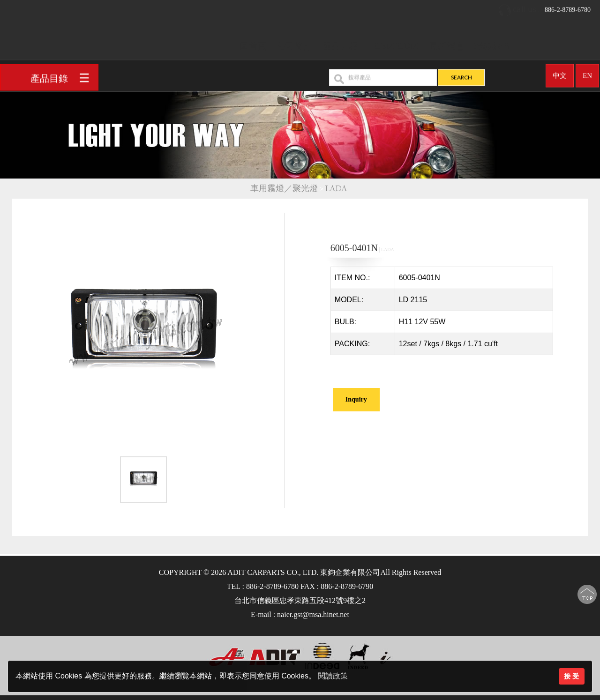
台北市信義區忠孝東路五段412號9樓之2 (300, 600)
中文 (560, 73)
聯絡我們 (492, 43)
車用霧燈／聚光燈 (284, 189)
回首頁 (253, 43)
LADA (337, 189)
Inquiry (356, 399)
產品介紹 (340, 43)
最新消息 (447, 43)
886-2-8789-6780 (544, 7)
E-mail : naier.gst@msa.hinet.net (300, 614)
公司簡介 (294, 43)
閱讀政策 (333, 676)
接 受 (571, 676)
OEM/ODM (397, 43)
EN (587, 73)
